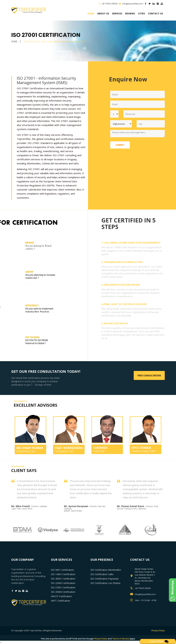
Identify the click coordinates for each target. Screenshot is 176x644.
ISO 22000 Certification (63, 583)
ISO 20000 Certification (63, 592)
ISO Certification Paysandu (104, 579)
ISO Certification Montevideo (106, 570)
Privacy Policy (158, 631)
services (117, 13)
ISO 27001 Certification (63, 587)
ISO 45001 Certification (63, 579)
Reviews (130, 13)
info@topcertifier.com (131, 4)
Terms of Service (121, 639)
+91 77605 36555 (110, 4)
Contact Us (155, 13)
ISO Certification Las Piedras (105, 583)
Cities (141, 13)
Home (91, 13)
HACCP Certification (61, 596)
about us (103, 13)
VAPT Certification (60, 601)
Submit (120, 145)
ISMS (14, 41)
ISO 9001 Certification (62, 570)
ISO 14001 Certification (63, 574)
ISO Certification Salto (102, 574)
